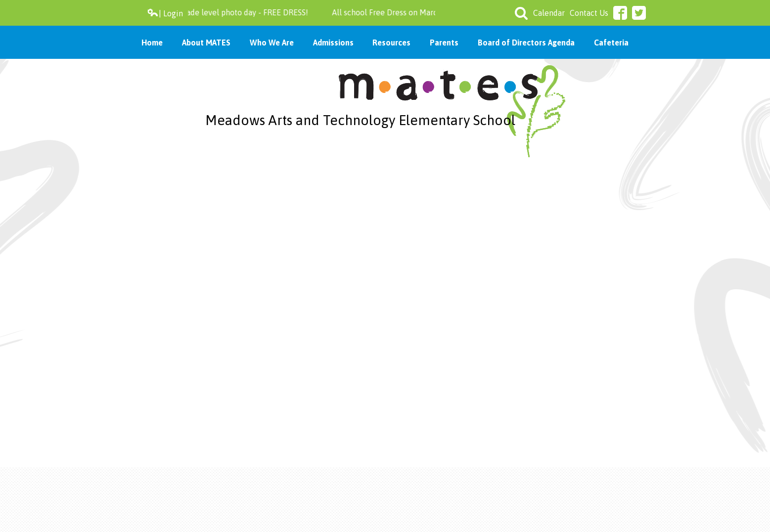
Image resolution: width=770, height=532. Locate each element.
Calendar (549, 13)
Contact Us (589, 13)
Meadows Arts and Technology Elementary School (360, 120)
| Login (165, 13)
